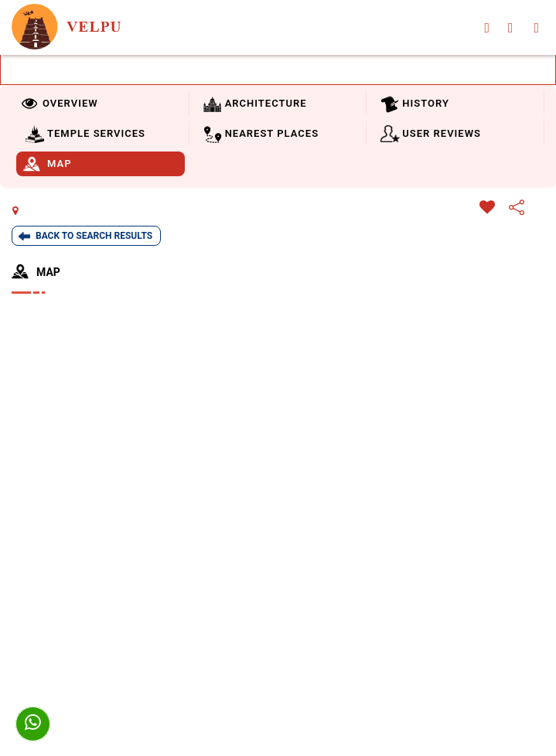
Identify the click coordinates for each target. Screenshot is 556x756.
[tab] (98, 104)
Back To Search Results (94, 236)
